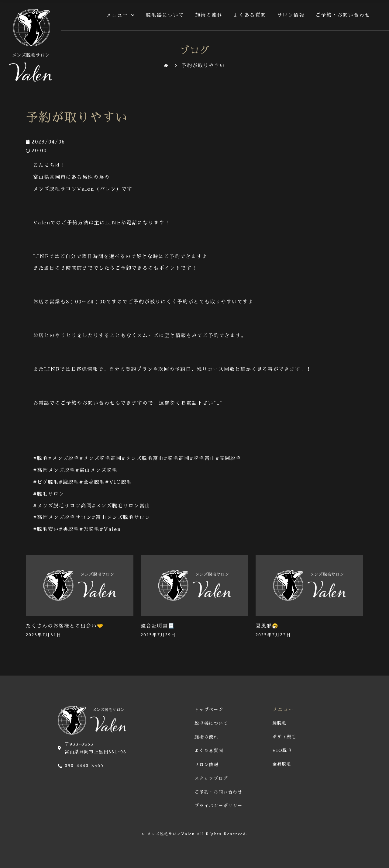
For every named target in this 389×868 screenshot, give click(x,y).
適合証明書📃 (158, 626)
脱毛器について (165, 15)
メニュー (121, 15)
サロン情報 (291, 15)
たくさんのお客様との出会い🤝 (65, 626)
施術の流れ (209, 15)
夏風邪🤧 (267, 626)
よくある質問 (250, 15)
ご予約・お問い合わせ (343, 15)
